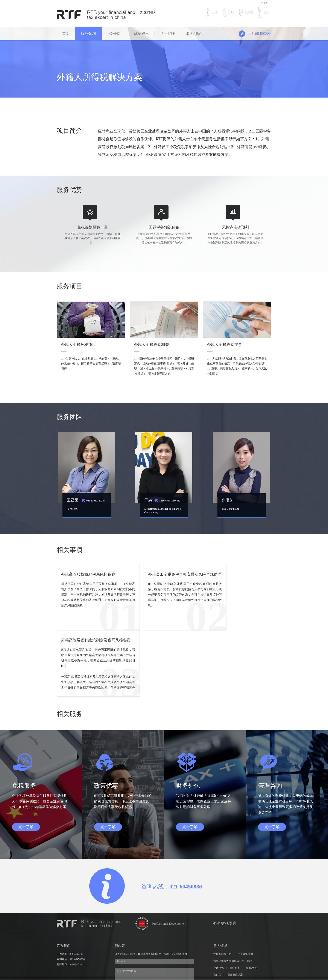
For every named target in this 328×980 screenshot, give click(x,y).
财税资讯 (141, 34)
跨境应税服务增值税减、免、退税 (233, 894)
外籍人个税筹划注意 (225, 343)
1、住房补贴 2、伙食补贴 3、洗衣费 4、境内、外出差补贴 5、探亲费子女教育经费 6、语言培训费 (91, 362)
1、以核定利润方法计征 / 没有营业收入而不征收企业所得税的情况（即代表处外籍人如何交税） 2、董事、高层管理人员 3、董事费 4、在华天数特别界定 (237, 365)
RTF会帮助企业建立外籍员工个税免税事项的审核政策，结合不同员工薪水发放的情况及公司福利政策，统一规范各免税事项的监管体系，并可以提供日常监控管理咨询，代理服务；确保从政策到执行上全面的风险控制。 (164, 601)
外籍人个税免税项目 (79, 343)
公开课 (115, 34)
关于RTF (168, 34)
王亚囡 (85, 500)
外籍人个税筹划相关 (152, 343)
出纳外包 (235, 900)
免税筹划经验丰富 (93, 226)
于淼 (162, 500)
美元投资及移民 (244, 914)
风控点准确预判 (235, 226)
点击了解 (26, 760)
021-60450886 (77, 892)
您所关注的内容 (154, 913)
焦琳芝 (227, 500)
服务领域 (88, 34)
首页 (66, 34)
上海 (211, 12)
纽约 (263, 12)
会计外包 (219, 900)
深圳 (228, 12)
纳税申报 (252, 900)
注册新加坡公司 (222, 887)
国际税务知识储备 (164, 226)
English (265, 3)
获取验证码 (186, 933)
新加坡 (245, 12)
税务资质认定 (235, 907)
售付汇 (217, 907)
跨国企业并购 (221, 914)
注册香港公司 (245, 887)
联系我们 (194, 34)
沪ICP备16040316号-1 (149, 964)
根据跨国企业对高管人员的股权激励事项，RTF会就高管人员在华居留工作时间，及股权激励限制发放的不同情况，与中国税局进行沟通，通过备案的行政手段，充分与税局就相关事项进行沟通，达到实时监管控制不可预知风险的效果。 (91, 596)
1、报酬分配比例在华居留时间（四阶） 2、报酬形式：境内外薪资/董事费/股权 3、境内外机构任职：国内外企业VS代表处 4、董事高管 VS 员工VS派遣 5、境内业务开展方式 (164, 365)
